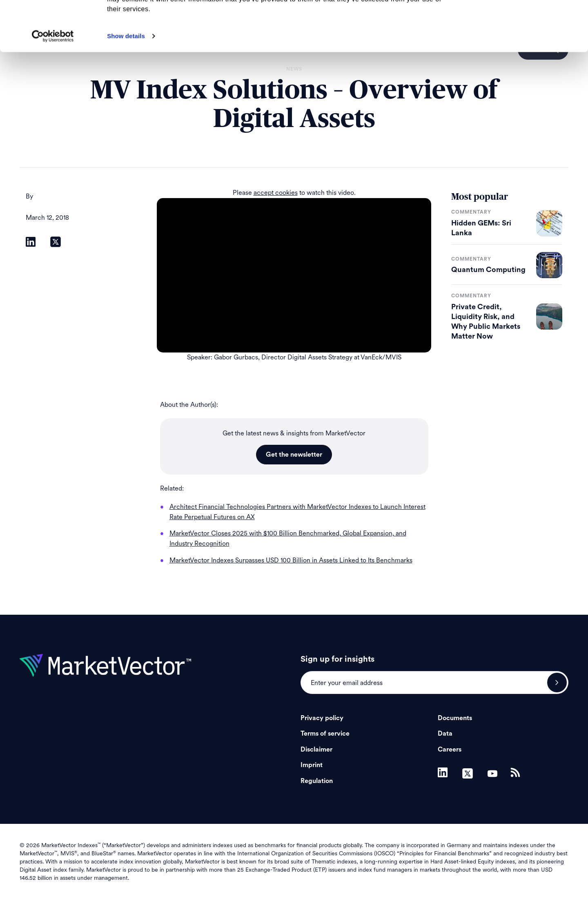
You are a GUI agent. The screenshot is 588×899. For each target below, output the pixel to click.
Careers (450, 750)
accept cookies (276, 193)
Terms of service (325, 734)
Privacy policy (322, 718)
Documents (455, 718)
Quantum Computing (488, 270)
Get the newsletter (294, 455)
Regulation (317, 781)
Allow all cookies (520, 20)
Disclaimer (316, 750)
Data (445, 734)
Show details (126, 86)
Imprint (312, 765)
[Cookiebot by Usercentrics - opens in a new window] (53, 86)
